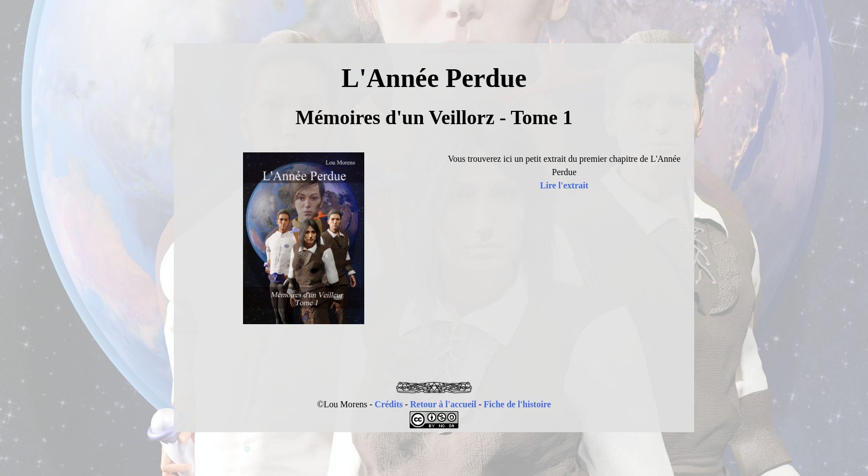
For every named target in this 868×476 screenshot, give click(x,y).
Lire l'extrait (564, 185)
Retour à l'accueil (443, 404)
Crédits (389, 404)
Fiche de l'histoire (517, 404)
